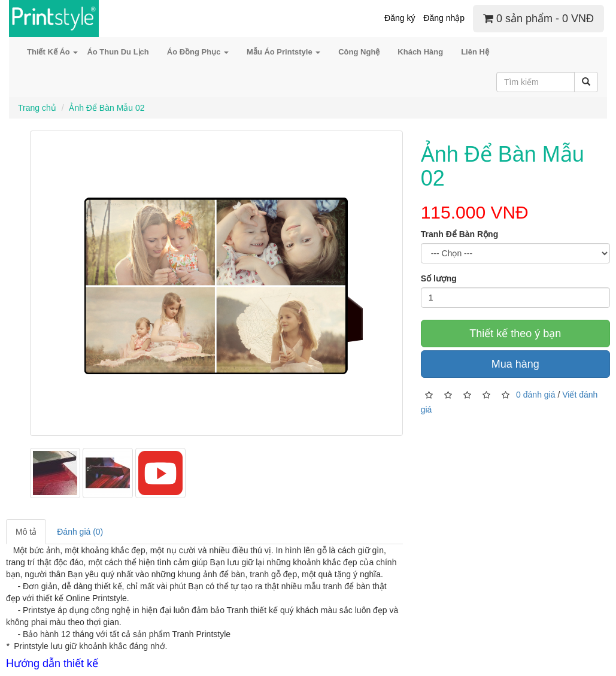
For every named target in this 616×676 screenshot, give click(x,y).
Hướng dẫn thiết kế (52, 663)
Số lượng (439, 278)
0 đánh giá (535, 394)
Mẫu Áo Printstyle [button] (283, 52)
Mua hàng (515, 364)
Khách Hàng (420, 52)
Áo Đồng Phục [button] (198, 52)
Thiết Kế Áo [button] (52, 52)
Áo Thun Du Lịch (118, 52)
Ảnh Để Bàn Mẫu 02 (107, 108)
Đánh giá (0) (80, 532)
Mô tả (26, 532)
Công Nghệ (359, 52)
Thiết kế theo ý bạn (515, 334)
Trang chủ (37, 108)
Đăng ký (400, 18)
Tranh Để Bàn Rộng (460, 234)
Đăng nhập (444, 18)
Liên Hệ (475, 52)
